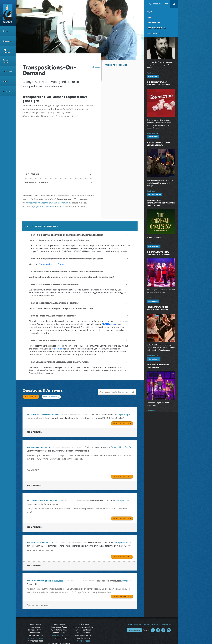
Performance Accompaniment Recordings (48, 203)
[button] (166, 4)
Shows (5, 31)
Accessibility (166, 621)
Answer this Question (121, 421)
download (59, 349)
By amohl (31, 539)
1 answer (34, 429)
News (5, 81)
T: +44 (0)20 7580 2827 (59, 631)
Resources (7, 41)
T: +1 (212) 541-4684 (35, 634)
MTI (150, 17)
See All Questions (50, 397)
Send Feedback (134, 626)
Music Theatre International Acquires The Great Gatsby (161, 203)
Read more (153, 73)
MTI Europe (154, 22)
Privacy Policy (148, 621)
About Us (6, 91)
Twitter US (158, 626)
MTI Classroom (7, 51)
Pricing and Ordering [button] (116, 65)
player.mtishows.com (44, 206)
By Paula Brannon (36, 577)
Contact (157, 621)
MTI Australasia (157, 28)
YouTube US (163, 626)
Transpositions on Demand (53, 264)
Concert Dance (6, 61)
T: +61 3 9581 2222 (83, 637)
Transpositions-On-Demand (124, 445)
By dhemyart (33, 445)
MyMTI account (110, 324)
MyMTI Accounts (155, 4)
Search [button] (174, 4)
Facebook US (153, 626)
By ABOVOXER (33, 413)
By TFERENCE (33, 498)
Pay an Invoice (152, 33)
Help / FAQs (7, 71)
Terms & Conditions (135, 621)
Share (97, 67)
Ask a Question (30, 397)
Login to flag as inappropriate (76, 413)
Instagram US (169, 626)
